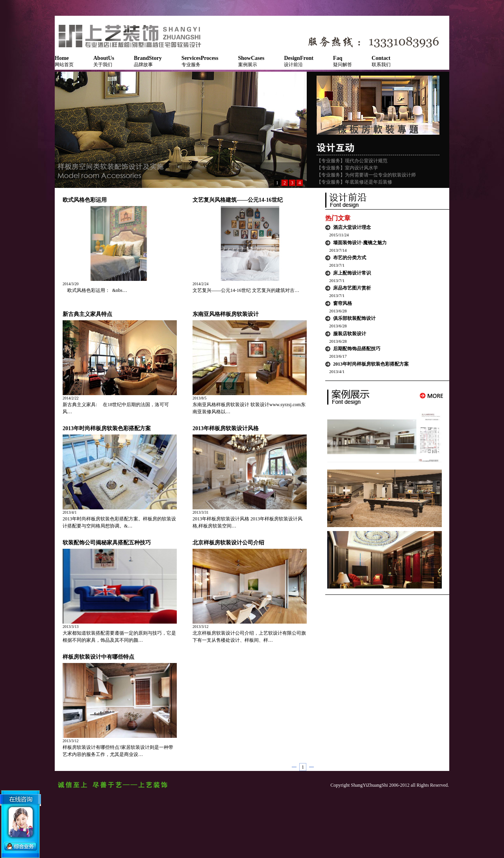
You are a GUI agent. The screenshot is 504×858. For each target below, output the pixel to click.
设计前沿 (298, 61)
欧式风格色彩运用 (85, 200)
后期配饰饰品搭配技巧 (357, 349)
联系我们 (381, 61)
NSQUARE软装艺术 (133, 35)
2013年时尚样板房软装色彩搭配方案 (107, 428)
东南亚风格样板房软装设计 (226, 314)
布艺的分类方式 (350, 258)
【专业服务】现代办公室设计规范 (352, 161)
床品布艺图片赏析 (352, 288)
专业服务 (200, 61)
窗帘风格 (343, 303)
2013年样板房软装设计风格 (226, 428)
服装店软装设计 (350, 334)
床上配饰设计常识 (352, 273)
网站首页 (64, 61)
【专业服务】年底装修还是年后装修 (354, 182)
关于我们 (104, 61)
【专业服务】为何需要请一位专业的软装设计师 (366, 175)
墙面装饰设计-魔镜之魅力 (360, 243)
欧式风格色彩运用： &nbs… (95, 290)
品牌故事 (148, 61)
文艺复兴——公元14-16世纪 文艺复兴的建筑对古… (246, 290)
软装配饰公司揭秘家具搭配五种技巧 (107, 543)
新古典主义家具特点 (87, 314)
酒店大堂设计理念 (352, 227)
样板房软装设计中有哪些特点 (98, 657)
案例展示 (251, 61)
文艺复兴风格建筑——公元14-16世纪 (238, 200)
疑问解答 (343, 61)
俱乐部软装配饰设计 (354, 318)
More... (432, 396)
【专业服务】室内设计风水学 (347, 168)
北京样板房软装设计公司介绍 (228, 543)
